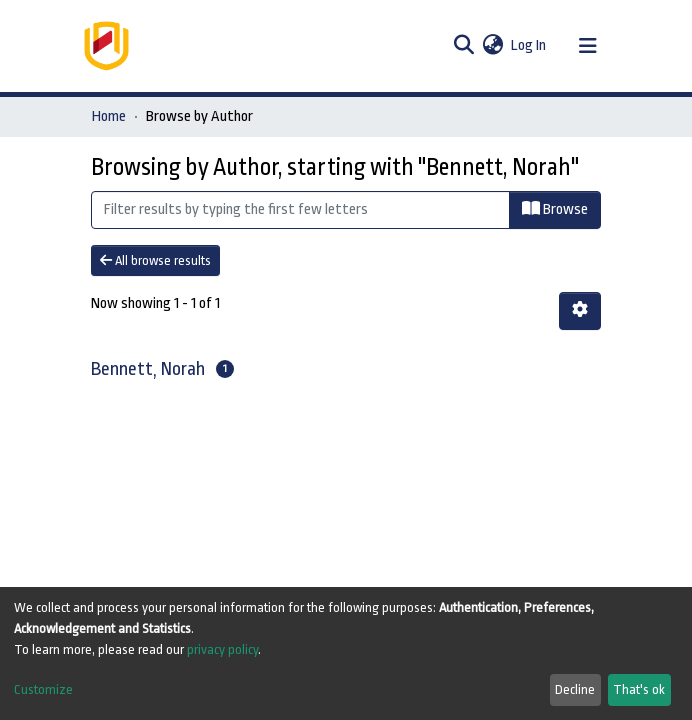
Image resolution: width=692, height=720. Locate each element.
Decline (575, 689)
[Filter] (300, 210)
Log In (529, 45)
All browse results (155, 260)
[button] (492, 46)
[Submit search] (463, 46)
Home (109, 116)
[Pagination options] (580, 311)
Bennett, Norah (148, 369)
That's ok (639, 689)
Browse (555, 209)
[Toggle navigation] (588, 46)
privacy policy (222, 649)
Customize (43, 689)
